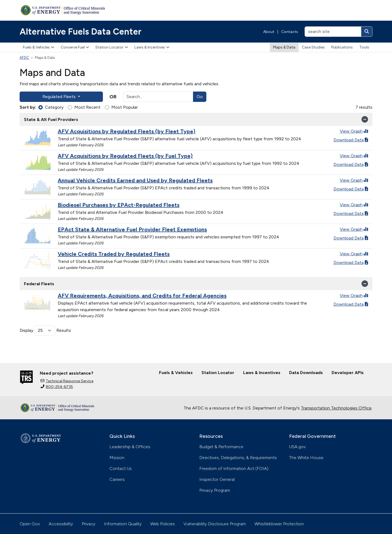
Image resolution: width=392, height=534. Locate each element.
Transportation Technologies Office (336, 408)
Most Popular (125, 107)
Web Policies (163, 524)
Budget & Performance (221, 447)
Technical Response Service (67, 381)
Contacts (290, 32)
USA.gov (297, 447)
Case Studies (313, 47)
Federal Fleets (196, 284)
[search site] (333, 32)
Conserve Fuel (75, 47)
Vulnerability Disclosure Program (215, 524)
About (269, 32)
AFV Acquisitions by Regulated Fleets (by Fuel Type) (125, 156)
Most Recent (87, 107)
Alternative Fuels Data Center (81, 32)
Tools (364, 47)
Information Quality (123, 524)
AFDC (24, 58)
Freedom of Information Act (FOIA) (234, 468)
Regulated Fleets (60, 97)
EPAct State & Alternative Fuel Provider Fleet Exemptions (132, 229)
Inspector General (217, 479)
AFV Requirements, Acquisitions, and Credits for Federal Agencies (142, 296)
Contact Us (121, 468)
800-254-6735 (57, 387)
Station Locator (112, 47)
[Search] (367, 32)
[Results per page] (45, 330)
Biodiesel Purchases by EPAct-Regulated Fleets (119, 205)
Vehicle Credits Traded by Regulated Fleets (114, 254)
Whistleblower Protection (279, 524)
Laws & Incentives (152, 47)
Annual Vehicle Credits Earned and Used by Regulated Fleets (135, 180)
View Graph (354, 131)
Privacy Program (215, 490)
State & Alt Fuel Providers (196, 119)
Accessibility (61, 524)
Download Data (351, 140)
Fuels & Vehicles (39, 47)
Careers (117, 479)
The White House (306, 458)
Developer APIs (348, 373)
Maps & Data (284, 47)
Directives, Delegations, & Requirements (238, 458)
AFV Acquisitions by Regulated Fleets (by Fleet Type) (127, 131)
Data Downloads (306, 373)
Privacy (88, 524)
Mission (117, 458)
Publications (342, 47)
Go (200, 97)
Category (54, 107)
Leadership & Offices (130, 447)
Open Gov (30, 524)
